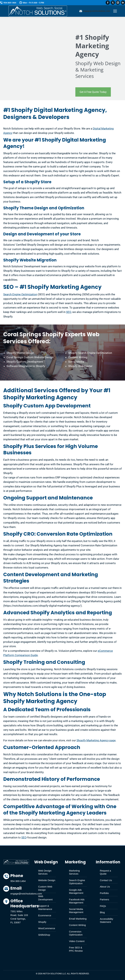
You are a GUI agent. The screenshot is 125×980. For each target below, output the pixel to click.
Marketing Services (74, 872)
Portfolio (104, 893)
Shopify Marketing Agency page (96, 740)
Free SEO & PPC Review (76, 949)
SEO (69, 312)
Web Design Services (45, 872)
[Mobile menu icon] (115, 11)
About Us (105, 887)
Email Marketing (78, 919)
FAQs (103, 906)
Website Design (47, 880)
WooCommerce (47, 928)
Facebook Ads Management (77, 901)
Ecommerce (45, 915)
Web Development (45, 898)
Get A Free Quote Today (93, 92)
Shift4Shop (44, 935)
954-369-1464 (8, 3)
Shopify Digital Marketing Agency (55, 143)
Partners (105, 899)
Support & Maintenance (45, 907)
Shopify (42, 922)
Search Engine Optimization (20, 294)
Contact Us (106, 880)
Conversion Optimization (76, 933)
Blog (102, 912)
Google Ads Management (76, 891)
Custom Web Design (45, 888)
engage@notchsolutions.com (95, 11)
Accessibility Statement (107, 920)
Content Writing (77, 925)
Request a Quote (105, 872)
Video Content (77, 941)
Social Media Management (76, 911)
